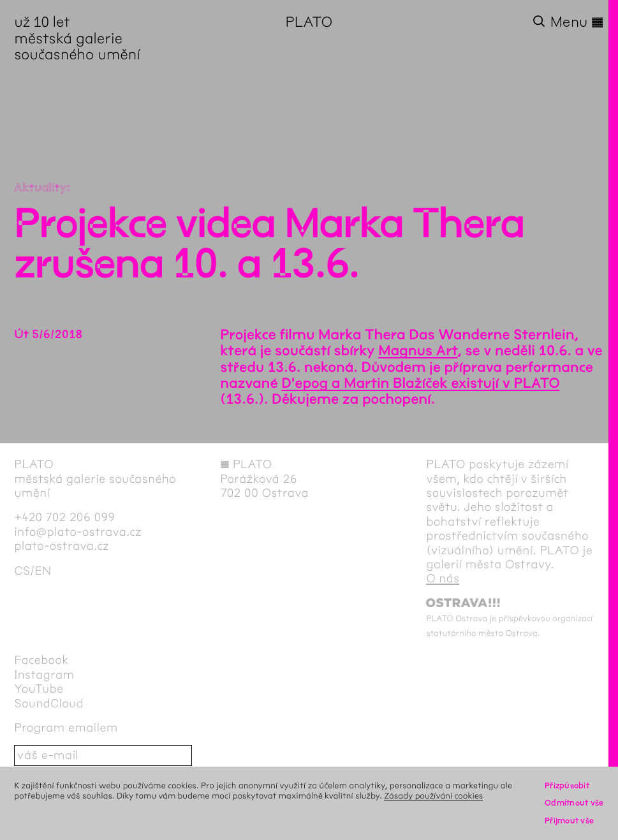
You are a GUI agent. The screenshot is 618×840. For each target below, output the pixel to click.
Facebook (41, 660)
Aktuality (40, 188)
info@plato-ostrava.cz (78, 532)
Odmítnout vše (574, 803)
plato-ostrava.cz (62, 546)
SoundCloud (49, 704)
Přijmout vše (569, 821)
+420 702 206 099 (64, 517)
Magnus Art (418, 351)
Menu (577, 22)
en (43, 571)
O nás (443, 578)
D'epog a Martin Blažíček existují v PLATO (420, 383)
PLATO (309, 22)
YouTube (39, 689)
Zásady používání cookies (433, 796)
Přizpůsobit (567, 785)
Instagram (44, 675)
